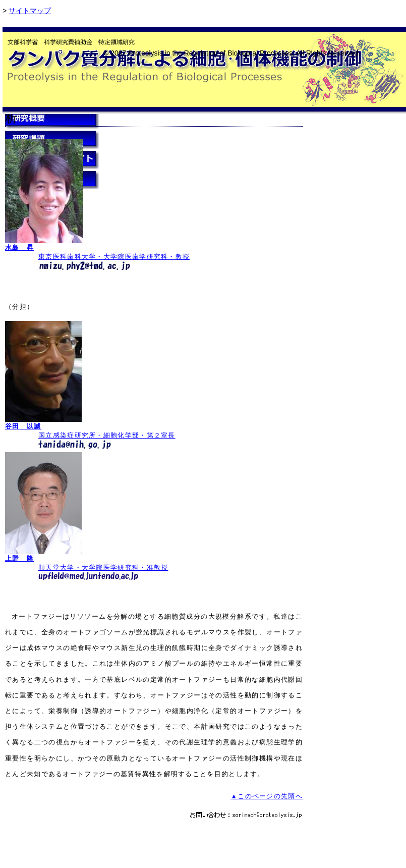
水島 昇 (19, 248)
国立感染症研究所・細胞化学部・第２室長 (107, 435)
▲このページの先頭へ (267, 796)
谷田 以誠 (23, 426)
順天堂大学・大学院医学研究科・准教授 (103, 567)
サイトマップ (30, 11)
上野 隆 (19, 558)
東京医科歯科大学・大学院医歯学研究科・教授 (114, 257)
